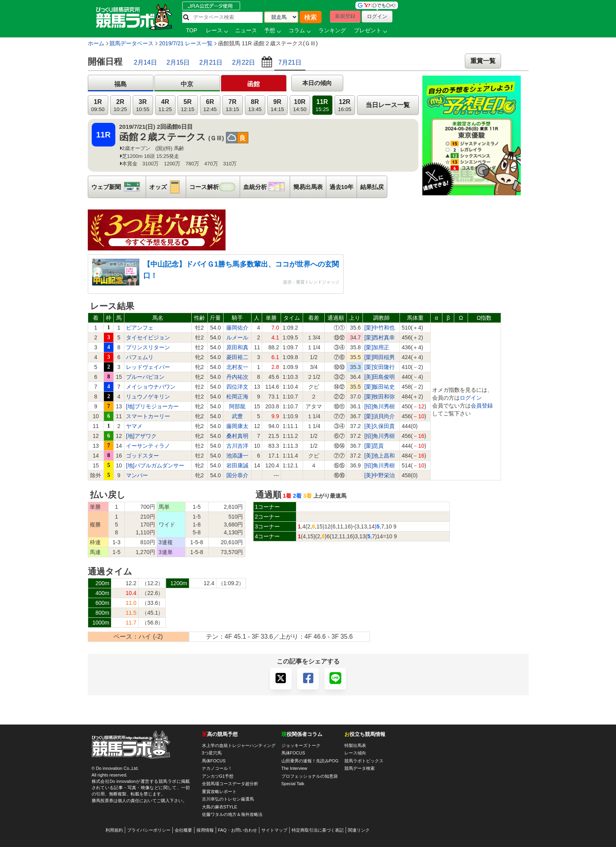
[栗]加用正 (377, 347)
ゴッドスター (142, 456)
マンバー (137, 475)
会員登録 (482, 406)
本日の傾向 (317, 83)
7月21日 (290, 62)
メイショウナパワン (151, 387)
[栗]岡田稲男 (380, 357)
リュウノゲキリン (148, 397)
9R (277, 105)
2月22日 (243, 62)
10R (300, 105)
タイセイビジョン (148, 337)
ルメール (237, 337)
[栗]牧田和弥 (380, 397)
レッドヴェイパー (148, 367)
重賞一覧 (483, 61)
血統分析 (266, 187)
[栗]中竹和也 (380, 328)
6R (210, 105)
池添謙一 (237, 456)
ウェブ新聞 (118, 187)
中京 (187, 84)
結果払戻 (372, 187)
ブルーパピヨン (145, 377)
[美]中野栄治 (380, 475)
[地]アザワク (141, 436)
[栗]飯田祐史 (380, 387)
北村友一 (237, 367)
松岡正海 (237, 397)
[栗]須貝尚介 (380, 416)
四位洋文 (237, 387)
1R (98, 105)
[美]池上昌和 (380, 456)
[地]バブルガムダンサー (155, 465)
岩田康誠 (237, 465)
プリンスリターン (148, 347)
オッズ (167, 187)
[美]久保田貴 (380, 426)
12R (344, 105)
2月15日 (178, 62)
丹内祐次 (237, 377)
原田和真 (237, 347)
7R (232, 105)
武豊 (237, 416)
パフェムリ (140, 357)
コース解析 (215, 187)
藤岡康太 (237, 426)
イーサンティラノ (148, 446)
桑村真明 (237, 436)
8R (255, 105)
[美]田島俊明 (380, 377)
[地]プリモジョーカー (152, 406)
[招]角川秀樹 (380, 406)
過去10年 (342, 187)
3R (142, 105)
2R (120, 105)
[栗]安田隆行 (380, 367)
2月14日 (145, 62)
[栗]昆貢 (374, 446)
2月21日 (211, 62)
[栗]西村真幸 (380, 337)
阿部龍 (237, 406)
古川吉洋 (237, 446)
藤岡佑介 (237, 328)
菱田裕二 (237, 357)
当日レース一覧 (388, 105)
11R (322, 105)
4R (165, 105)
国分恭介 (237, 475)
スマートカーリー (148, 416)
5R (187, 105)
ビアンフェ (140, 328)
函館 (253, 84)
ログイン (471, 398)
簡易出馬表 (308, 187)
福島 (120, 84)
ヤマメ (134, 426)
